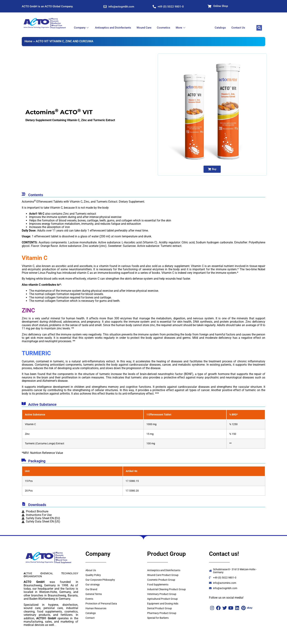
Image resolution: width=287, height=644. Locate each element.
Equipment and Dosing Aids (163, 604)
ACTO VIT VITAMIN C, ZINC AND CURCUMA (65, 41)
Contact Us (238, 28)
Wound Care (144, 28)
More (181, 28)
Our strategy (93, 585)
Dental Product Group (160, 608)
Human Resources (96, 608)
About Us (91, 570)
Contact (90, 618)
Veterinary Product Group (162, 594)
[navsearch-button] (259, 28)
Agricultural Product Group (162, 599)
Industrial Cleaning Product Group (166, 589)
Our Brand (91, 589)
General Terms (94, 594)
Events (89, 599)
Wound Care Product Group (163, 575)
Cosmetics (164, 28)
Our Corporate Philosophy (100, 580)
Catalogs (220, 28)
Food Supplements (158, 585)
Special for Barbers (158, 618)
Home (28, 41)
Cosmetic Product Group (161, 580)
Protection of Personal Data (101, 604)
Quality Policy (93, 575)
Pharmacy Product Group (162, 613)
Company (82, 28)
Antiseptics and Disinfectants (113, 28)
